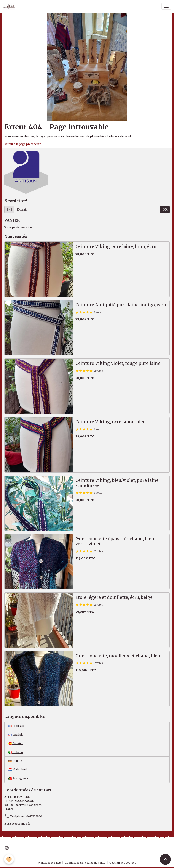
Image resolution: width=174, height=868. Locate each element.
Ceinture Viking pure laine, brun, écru (116, 247)
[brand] (10, 6)
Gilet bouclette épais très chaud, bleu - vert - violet (117, 541)
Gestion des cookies (123, 863)
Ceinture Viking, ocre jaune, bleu (111, 422)
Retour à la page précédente (23, 144)
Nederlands (18, 769)
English (16, 735)
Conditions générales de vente (85, 863)
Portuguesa (18, 778)
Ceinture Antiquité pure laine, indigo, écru (121, 305)
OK (165, 209)
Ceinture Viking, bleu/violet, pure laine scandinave (117, 483)
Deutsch (16, 761)
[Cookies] (9, 859)
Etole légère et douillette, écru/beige (114, 597)
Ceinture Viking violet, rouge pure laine (118, 363)
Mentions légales (49, 863)
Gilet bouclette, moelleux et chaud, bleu (118, 656)
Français (16, 726)
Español (16, 743)
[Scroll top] (165, 859)
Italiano (16, 752)
